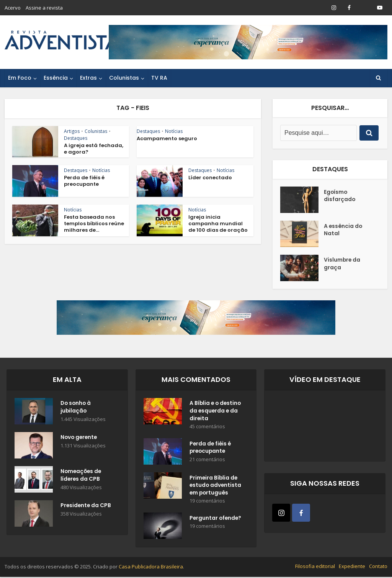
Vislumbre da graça (342, 264)
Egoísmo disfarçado (340, 196)
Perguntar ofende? (216, 520)
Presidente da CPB (86, 506)
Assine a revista (44, 8)
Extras (88, 78)
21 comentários (207, 461)
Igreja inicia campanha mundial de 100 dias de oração (218, 224)
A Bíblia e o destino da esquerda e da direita (216, 411)
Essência (56, 78)
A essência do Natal (344, 230)
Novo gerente (80, 438)
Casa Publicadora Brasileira (151, 568)
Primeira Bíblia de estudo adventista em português (216, 486)
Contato (378, 568)
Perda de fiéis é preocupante (84, 181)
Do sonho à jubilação (76, 408)
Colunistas (124, 78)
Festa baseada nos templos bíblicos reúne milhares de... (94, 224)
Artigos (72, 131)
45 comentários (207, 427)
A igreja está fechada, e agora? (94, 149)
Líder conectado (210, 178)
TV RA (159, 78)
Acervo (13, 8)
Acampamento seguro (167, 138)
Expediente (352, 568)
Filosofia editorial (315, 568)
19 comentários (207, 502)
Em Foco (20, 78)
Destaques (76, 138)
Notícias (174, 131)
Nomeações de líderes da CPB (82, 476)
